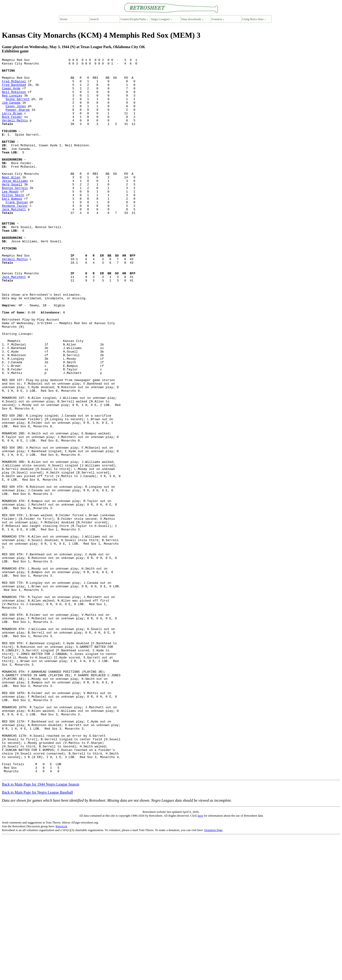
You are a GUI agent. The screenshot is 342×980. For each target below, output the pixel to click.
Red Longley (12, 103)
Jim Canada (11, 112)
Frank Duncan (17, 231)
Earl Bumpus (12, 227)
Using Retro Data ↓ (254, 19)
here (200, 959)
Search (94, 19)
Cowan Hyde (11, 95)
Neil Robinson (14, 99)
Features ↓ (218, 19)
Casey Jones (16, 116)
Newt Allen (11, 201)
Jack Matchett (14, 240)
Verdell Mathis (15, 133)
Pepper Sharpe (18, 120)
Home (64, 19)
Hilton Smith (13, 223)
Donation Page (213, 974)
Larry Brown (12, 124)
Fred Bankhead (14, 90)
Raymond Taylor (15, 235)
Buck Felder (12, 129)
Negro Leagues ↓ (162, 19)
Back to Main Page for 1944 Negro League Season (40, 928)
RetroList (61, 970)
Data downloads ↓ (192, 19)
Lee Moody (10, 218)
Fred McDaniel (14, 86)
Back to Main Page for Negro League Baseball (37, 936)
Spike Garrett (18, 107)
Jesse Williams (15, 206)
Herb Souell (12, 210)
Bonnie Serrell (15, 214)
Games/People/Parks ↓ (135, 19)
